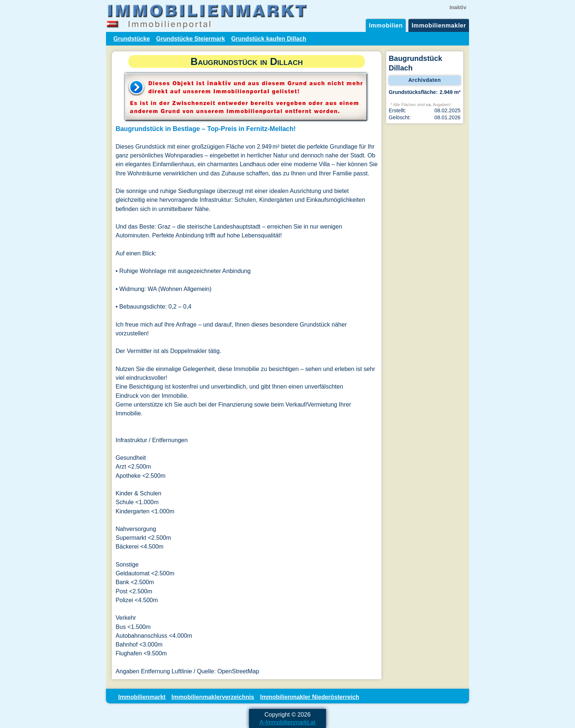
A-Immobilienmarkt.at (288, 722)
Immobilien (386, 25)
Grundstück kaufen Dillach (269, 39)
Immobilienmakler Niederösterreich (310, 697)
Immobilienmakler (439, 25)
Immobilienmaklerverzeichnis (213, 697)
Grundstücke (132, 39)
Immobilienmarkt (142, 697)
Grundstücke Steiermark (191, 39)
